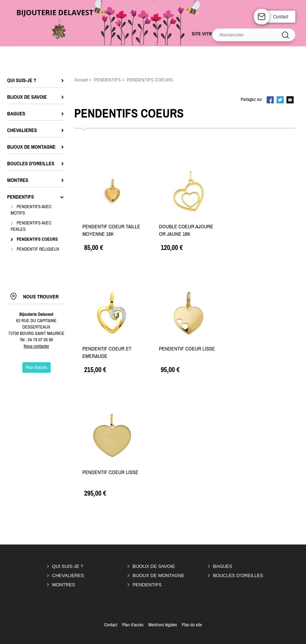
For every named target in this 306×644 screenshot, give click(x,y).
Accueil (81, 80)
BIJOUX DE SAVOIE (154, 566)
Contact (281, 16)
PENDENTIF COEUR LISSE (187, 349)
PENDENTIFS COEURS (37, 239)
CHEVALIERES (68, 575)
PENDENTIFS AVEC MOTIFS (31, 210)
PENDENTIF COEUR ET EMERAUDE (107, 352)
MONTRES (64, 585)
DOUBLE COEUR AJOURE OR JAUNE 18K (186, 230)
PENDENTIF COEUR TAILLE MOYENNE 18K (111, 230)
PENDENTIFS (147, 585)
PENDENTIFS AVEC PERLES (31, 226)
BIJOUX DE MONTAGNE (158, 575)
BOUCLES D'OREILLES (238, 575)
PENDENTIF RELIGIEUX (38, 249)
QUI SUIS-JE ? (68, 566)
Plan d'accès (133, 625)
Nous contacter (37, 346)
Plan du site (192, 625)
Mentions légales (163, 625)
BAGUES (223, 566)
